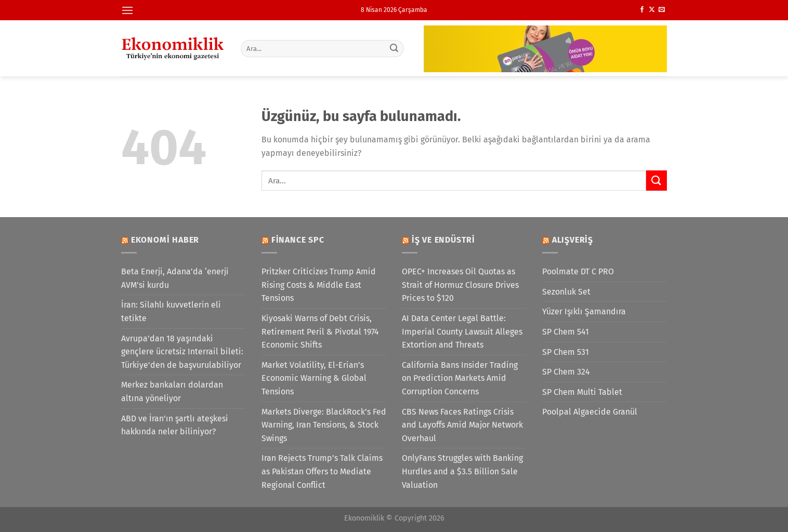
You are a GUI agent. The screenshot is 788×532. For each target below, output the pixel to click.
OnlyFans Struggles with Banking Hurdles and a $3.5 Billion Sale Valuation (462, 471)
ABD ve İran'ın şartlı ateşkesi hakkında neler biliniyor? (175, 425)
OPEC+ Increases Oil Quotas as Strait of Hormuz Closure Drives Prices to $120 (460, 285)
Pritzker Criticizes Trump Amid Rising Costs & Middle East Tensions (319, 285)
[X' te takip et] (652, 10)
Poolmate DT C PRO (578, 271)
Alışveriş (573, 240)
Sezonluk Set (566, 292)
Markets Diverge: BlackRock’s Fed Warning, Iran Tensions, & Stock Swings (324, 425)
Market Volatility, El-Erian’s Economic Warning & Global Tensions (314, 378)
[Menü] (127, 10)
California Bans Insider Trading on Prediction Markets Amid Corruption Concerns (460, 378)
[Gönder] (395, 48)
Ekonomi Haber (165, 240)
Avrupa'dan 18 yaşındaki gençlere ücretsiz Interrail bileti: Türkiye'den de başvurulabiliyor (182, 352)
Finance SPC (298, 240)
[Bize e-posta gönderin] (662, 10)
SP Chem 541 (566, 332)
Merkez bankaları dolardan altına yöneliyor (172, 391)
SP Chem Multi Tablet (582, 392)
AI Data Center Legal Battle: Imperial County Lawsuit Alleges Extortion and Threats (462, 331)
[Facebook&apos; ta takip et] (642, 10)
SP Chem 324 (566, 372)
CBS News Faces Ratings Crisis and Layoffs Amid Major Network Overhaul (462, 425)
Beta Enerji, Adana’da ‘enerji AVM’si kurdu (175, 278)
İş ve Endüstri (443, 240)
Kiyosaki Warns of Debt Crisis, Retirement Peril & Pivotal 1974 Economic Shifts (320, 331)
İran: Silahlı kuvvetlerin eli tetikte (171, 311)
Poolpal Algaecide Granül (590, 412)
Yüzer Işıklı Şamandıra (584, 311)
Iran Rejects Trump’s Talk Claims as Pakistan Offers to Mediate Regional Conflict (322, 471)
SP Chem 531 (566, 352)
